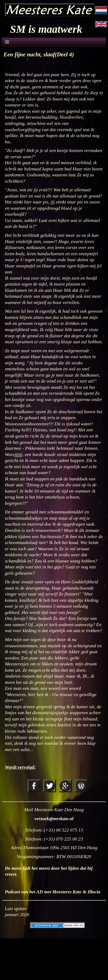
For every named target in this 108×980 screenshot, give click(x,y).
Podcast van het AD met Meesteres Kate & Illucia (53, 892)
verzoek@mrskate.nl (54, 819)
